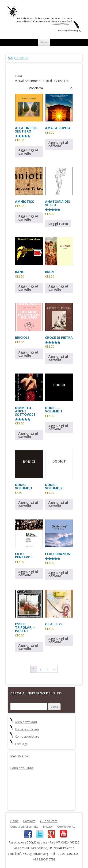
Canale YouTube (22, 768)
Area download (26, 722)
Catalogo (21, 744)
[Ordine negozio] (50, 88)
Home (14, 821)
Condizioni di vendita (24, 827)
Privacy (48, 827)
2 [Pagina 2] (41, 669)
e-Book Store (49, 821)
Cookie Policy (66, 827)
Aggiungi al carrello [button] (28, 152)
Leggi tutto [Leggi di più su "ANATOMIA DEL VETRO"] (58, 224)
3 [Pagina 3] (47, 669)
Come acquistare (27, 736)
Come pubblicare (27, 729)
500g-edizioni (18, 58)
